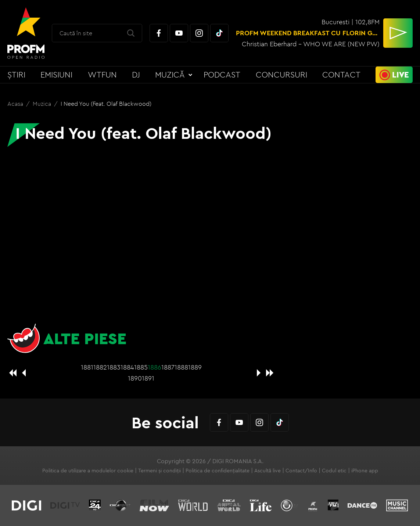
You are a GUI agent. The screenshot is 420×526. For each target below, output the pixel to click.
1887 (168, 367)
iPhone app (365, 471)
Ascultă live (268, 471)
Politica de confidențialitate (218, 471)
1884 (127, 367)
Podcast (222, 75)
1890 (135, 378)
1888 (181, 367)
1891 (148, 378)
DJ (136, 75)
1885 (141, 367)
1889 (195, 367)
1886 (155, 367)
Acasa (16, 104)
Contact (341, 75)
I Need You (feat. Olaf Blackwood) (106, 104)
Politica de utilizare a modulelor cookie (88, 471)
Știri (16, 75)
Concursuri (281, 75)
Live (401, 75)
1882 (100, 367)
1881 (87, 367)
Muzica (43, 104)
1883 (114, 367)
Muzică (170, 75)
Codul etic (334, 471)
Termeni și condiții (159, 471)
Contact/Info (301, 471)
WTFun (102, 75)
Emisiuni (56, 75)
